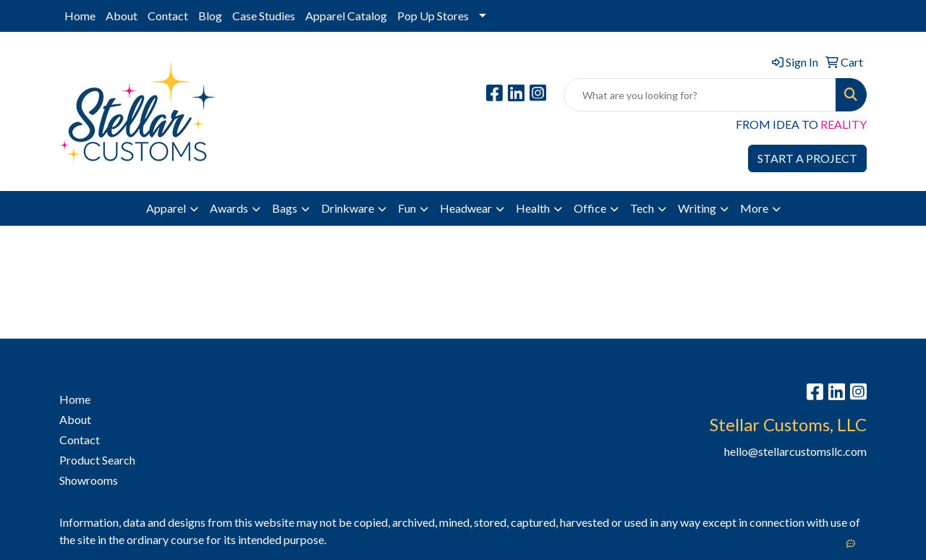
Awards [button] (229, 208)
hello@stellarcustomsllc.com (795, 451)
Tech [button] (642, 208)
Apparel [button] (166, 208)
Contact (168, 16)
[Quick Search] (700, 95)
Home (80, 16)
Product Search (97, 460)
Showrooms (89, 480)
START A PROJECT (807, 158)
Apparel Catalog (346, 16)
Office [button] (590, 208)
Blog (210, 16)
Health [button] (533, 208)
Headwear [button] (466, 208)
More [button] (754, 208)
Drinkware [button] (348, 208)
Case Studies (264, 16)
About (122, 16)
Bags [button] (285, 208)
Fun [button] (407, 208)
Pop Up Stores (433, 16)
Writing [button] (697, 208)
